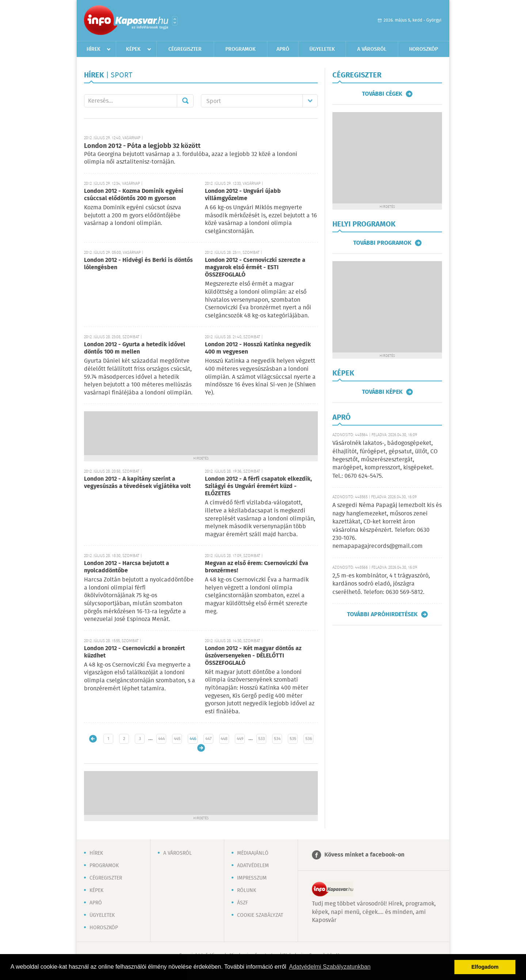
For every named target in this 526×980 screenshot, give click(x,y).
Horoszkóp (424, 49)
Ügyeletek (322, 49)
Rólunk (247, 891)
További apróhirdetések (382, 614)
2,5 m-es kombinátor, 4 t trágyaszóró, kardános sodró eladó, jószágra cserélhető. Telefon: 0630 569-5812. (381, 584)
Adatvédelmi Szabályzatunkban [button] (330, 967)
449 (240, 739)
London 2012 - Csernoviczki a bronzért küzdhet (134, 652)
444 (161, 739)
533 (262, 739)
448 (224, 739)
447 (208, 739)
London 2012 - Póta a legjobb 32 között (142, 146)
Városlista (175, 21)
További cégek (382, 94)
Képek (133, 49)
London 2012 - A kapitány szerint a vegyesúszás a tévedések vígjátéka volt (137, 483)
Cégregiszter (185, 49)
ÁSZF (243, 903)
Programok (241, 49)
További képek (382, 392)
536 (309, 739)
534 (277, 739)
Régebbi (201, 748)
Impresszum (252, 878)
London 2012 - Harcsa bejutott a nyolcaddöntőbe (127, 567)
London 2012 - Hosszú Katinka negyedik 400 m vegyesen (258, 348)
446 (193, 739)
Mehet (185, 101)
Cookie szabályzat (260, 915)
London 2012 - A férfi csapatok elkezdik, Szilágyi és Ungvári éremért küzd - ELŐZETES (258, 486)
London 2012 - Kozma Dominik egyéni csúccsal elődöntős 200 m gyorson (134, 195)
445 (177, 739)
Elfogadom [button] (485, 967)
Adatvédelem (253, 866)
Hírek (94, 49)
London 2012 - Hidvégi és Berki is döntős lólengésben (138, 264)
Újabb (93, 739)
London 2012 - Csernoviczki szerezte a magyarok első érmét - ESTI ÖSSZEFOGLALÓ (255, 268)
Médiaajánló (253, 853)
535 (293, 739)
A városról (372, 49)
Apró (283, 49)
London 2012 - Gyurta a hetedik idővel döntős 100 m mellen (135, 348)
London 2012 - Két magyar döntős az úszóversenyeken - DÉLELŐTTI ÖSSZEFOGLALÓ (253, 656)
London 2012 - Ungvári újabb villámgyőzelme (243, 195)
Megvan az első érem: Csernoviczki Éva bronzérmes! (257, 567)
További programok (382, 243)
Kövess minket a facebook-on (364, 855)
